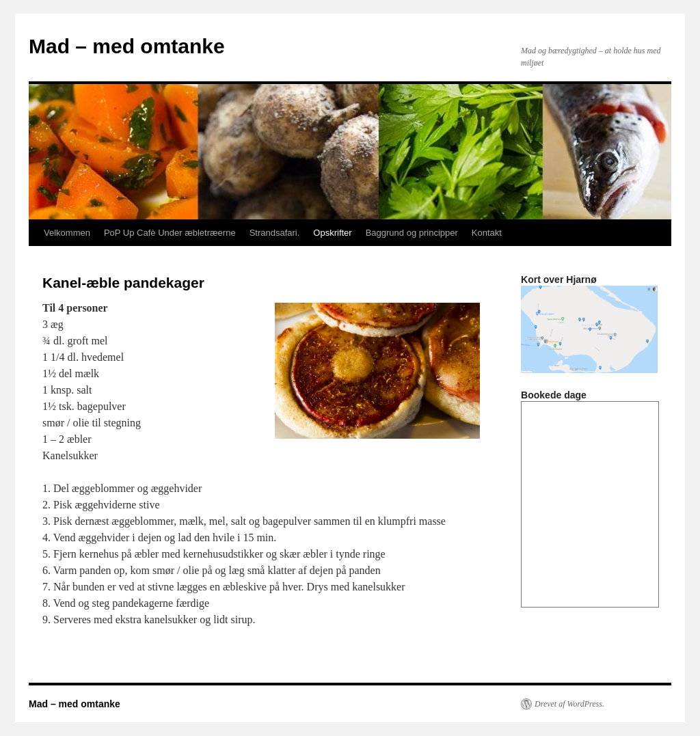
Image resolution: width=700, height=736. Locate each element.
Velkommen (67, 233)
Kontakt (487, 233)
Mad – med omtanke (127, 46)
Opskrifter (332, 233)
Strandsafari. (275, 233)
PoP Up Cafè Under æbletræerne (170, 233)
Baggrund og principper (412, 233)
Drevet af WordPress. (569, 704)
